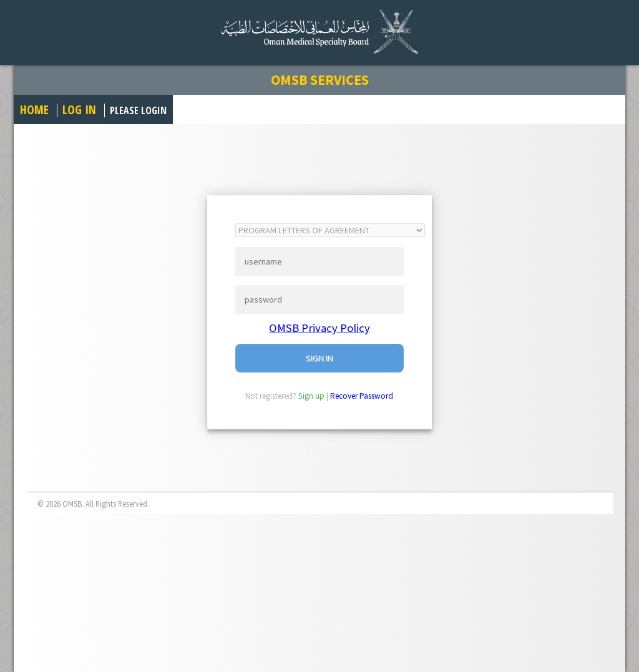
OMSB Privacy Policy (319, 328)
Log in (79, 110)
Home (34, 110)
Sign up (311, 396)
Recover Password (362, 396)
